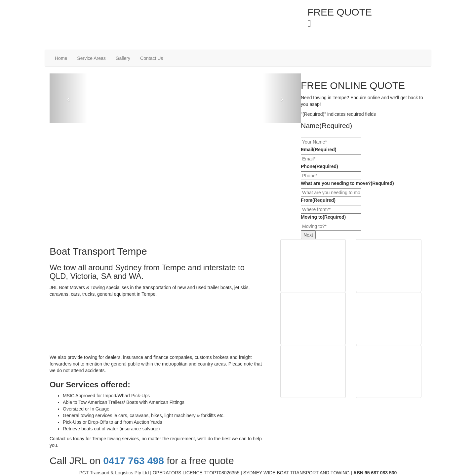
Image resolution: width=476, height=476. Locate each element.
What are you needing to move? (347, 183)
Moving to (323, 217)
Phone (319, 166)
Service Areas (91, 58)
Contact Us (152, 58)
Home (61, 58)
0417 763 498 (344, 23)
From (318, 200)
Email (318, 150)
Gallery (123, 58)
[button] (68, 98)
